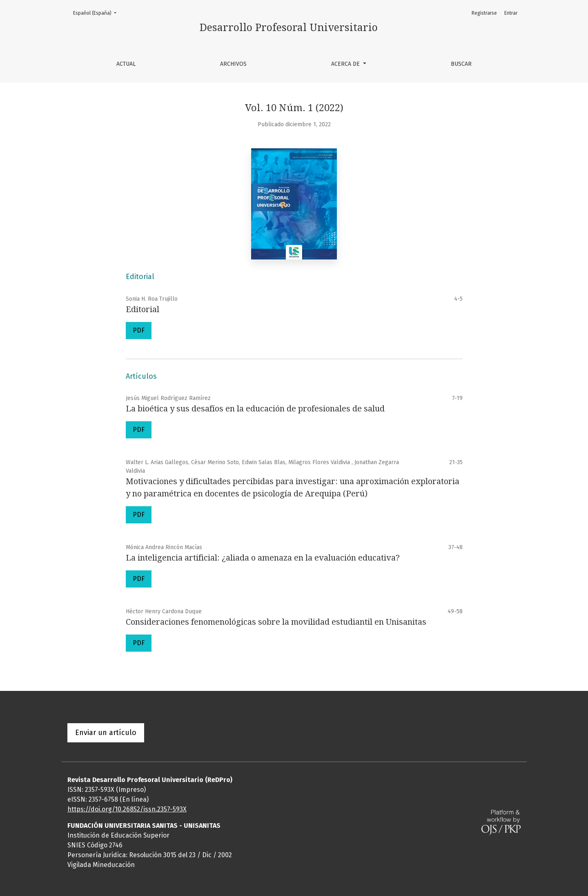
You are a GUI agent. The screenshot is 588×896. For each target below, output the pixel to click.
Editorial (143, 309)
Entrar (511, 13)
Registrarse (484, 13)
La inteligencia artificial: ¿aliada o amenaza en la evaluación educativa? (263, 558)
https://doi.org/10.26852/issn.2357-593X (127, 809)
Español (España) (97, 12)
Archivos (233, 64)
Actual (126, 64)
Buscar (461, 64)
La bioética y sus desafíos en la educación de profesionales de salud (255, 409)
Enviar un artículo (106, 733)
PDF (139, 330)
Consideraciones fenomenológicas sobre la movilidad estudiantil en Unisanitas (276, 622)
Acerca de (346, 64)
